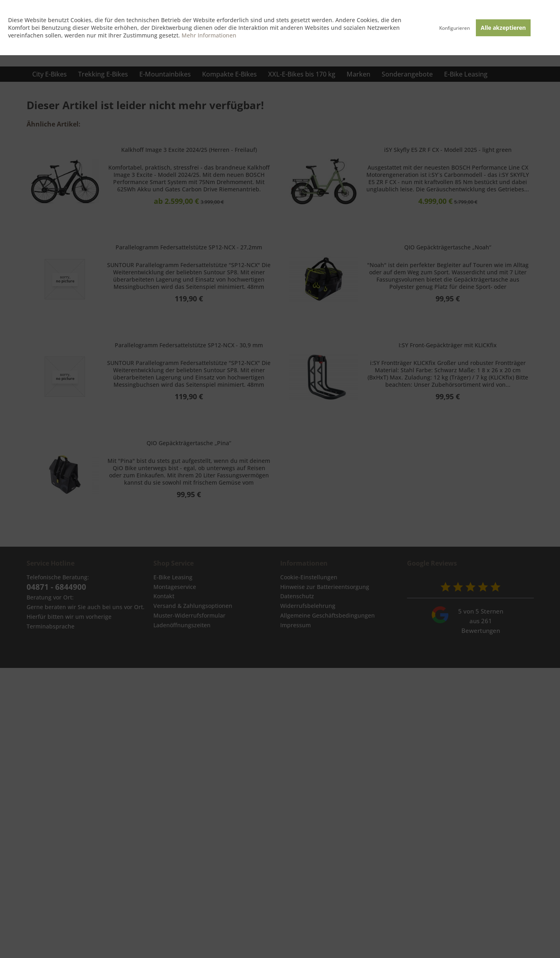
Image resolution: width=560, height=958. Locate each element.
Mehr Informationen (209, 35)
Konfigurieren (455, 28)
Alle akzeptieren (503, 28)
